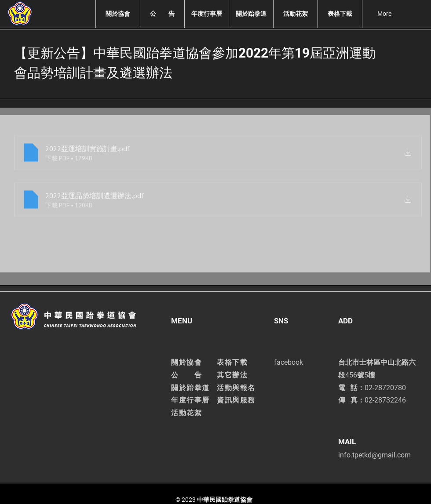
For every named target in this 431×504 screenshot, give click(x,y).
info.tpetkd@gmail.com (374, 455)
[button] (118, 14)
